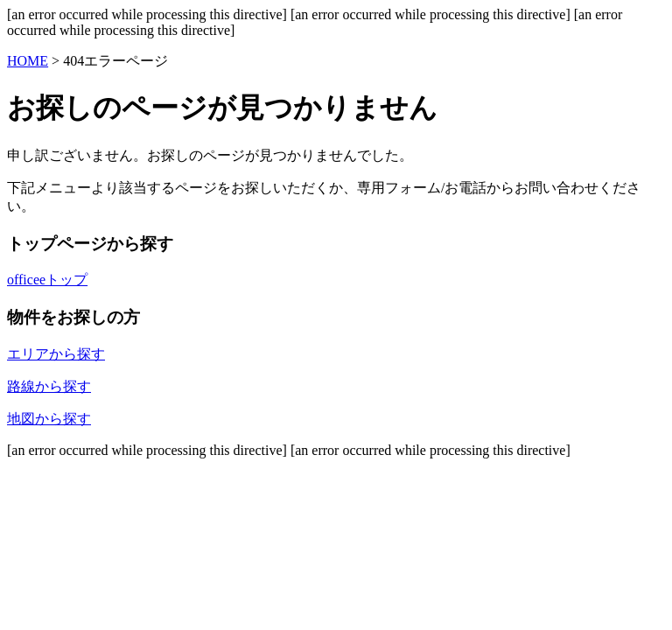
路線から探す (49, 386)
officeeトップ (47, 280)
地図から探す (49, 419)
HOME (28, 61)
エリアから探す (56, 354)
